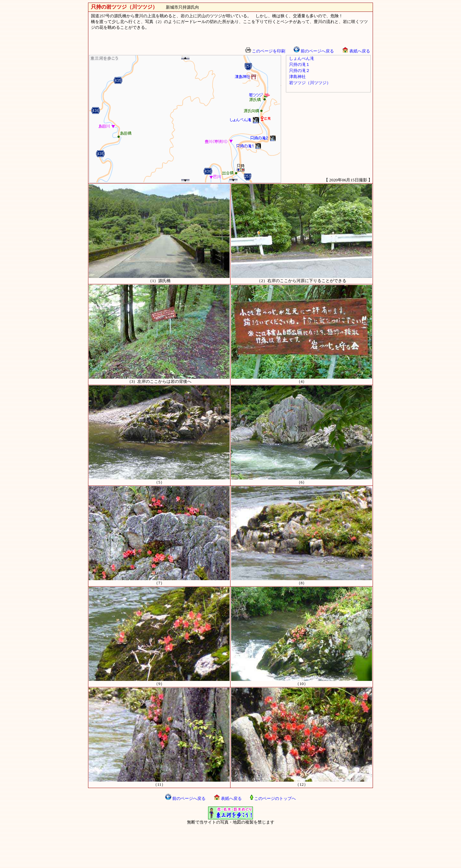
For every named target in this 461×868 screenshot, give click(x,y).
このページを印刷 (265, 51)
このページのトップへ (273, 798)
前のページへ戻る (314, 51)
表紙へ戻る (356, 51)
